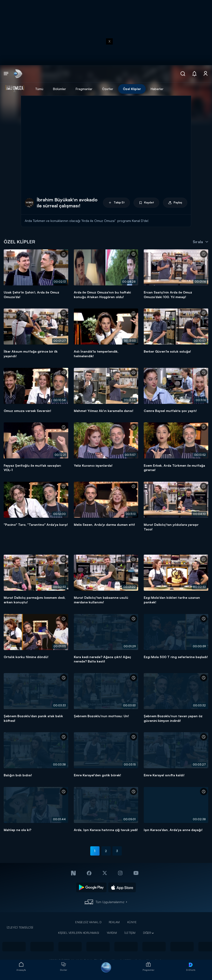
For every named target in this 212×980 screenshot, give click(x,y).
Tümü (39, 89)
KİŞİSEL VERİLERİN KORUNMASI (79, 933)
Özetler (108, 89)
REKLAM (114, 922)
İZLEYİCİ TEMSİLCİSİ (20, 927)
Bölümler (59, 89)
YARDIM (112, 933)
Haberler (157, 89)
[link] (17, 74)
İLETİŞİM (130, 933)
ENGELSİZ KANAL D (88, 922)
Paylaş (175, 203)
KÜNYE (132, 922)
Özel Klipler (132, 89)
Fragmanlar (84, 89)
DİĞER (147, 933)
